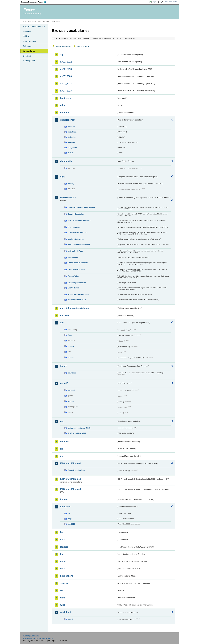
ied (62, 456)
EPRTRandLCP (68, 198)
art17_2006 (66, 76)
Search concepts (83, 47)
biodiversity (66, 98)
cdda (63, 105)
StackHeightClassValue (78, 283)
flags (70, 335)
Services (27, 56)
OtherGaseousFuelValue (78, 263)
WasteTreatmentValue (77, 300)
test (62, 590)
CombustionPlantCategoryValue (81, 207)
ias (62, 449)
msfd (63, 561)
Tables (26, 36)
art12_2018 (66, 69)
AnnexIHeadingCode (76, 470)
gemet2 (64, 383)
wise (63, 605)
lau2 (62, 540)
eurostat (65, 315)
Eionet (34, 22)
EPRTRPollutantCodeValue (79, 221)
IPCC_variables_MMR (77, 433)
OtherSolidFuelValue (76, 269)
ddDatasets (73, 132)
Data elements (30, 41)
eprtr (63, 177)
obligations (73, 147)
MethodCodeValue (76, 251)
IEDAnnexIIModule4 (71, 489)
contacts (72, 127)
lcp (62, 554)
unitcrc (71, 357)
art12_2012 (66, 62)
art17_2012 (66, 84)
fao (62, 323)
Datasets (27, 31)
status (70, 153)
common (65, 113)
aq (62, 54)
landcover (66, 507)
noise (63, 569)
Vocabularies (29, 51)
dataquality (66, 161)
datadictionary (68, 120)
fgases (64, 366)
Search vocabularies (63, 47)
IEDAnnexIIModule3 (71, 479)
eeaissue (72, 142)
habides (64, 442)
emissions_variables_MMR (79, 428)
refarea (71, 346)
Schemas (27, 46)
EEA (34, 2)
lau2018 (64, 547)
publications (67, 576)
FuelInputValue (74, 227)
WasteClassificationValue (78, 294)
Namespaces (29, 61)
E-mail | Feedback (31, 636)
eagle (70, 519)
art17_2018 (66, 91)
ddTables (72, 137)
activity (71, 184)
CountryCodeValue (76, 214)
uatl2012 (71, 524)
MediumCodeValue (76, 239)
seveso (64, 583)
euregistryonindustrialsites (74, 308)
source (71, 401)
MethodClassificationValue (79, 244)
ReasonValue (73, 276)
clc (69, 514)
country (71, 619)
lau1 (62, 532)
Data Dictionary (44, 22)
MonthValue (73, 258)
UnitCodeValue (74, 288)
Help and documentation (34, 27)
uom (63, 598)
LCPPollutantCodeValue (78, 232)
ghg (62, 421)
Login (154, 2)
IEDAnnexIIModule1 (71, 463)
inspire (64, 499)
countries (72, 373)
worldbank (66, 612)
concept (71, 390)
